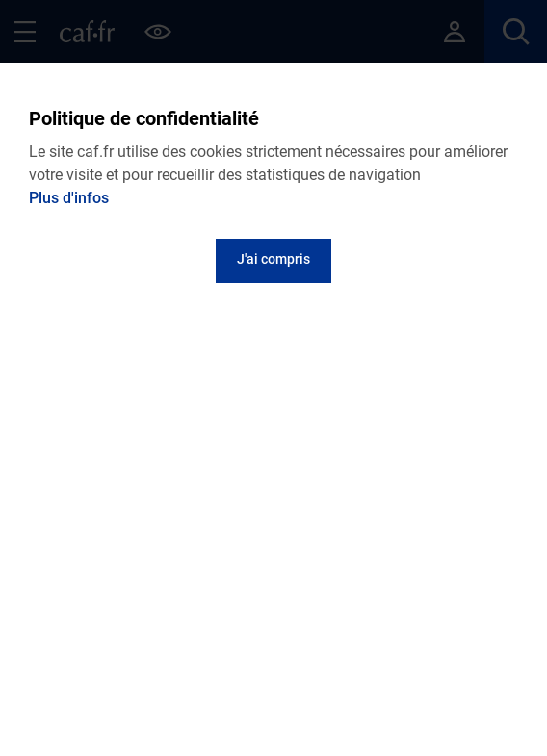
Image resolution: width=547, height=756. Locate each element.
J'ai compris (273, 259)
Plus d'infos (69, 198)
